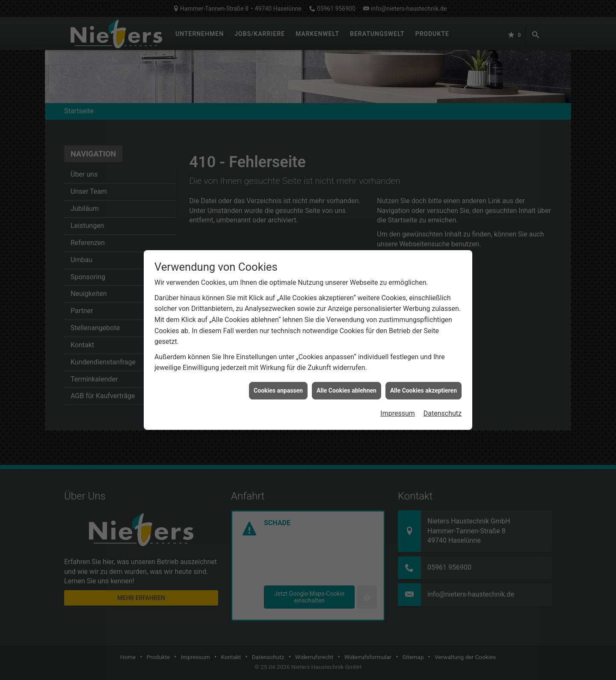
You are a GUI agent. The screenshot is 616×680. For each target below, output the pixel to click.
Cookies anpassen (278, 376)
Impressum (398, 400)
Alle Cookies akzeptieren (423, 376)
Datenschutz (443, 400)
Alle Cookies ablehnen (346, 376)
